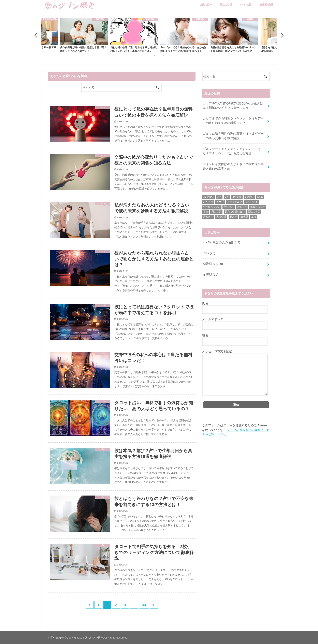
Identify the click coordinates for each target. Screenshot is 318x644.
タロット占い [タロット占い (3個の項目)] (235, 202)
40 (144, 605)
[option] (184, 35)
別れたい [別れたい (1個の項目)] (229, 207)
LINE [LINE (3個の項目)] (260, 197)
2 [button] (155, 56)
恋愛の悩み (206, 5)
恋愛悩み (213, 264)
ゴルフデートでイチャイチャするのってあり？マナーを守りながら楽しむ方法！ (232, 151)
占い (209, 253)
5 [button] (168, 56)
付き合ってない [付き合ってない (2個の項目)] (212, 207)
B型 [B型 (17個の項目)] (227, 197)
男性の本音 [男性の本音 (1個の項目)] (254, 212)
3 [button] (159, 56)
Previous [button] (36, 35)
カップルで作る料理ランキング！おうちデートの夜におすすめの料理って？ (233, 121)
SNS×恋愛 (246, 5)
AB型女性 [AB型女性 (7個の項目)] (208, 197)
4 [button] (163, 56)
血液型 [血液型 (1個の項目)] (244, 217)
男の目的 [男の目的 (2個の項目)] (216, 212)
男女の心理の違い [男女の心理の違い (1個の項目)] (235, 212)
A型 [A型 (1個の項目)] (219, 197)
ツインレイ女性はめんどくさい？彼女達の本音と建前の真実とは (233, 166)
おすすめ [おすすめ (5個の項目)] (208, 202)
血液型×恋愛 (266, 5)
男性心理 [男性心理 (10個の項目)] (221, 217)
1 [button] (150, 56)
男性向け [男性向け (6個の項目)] (208, 217)
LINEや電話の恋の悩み (221, 242)
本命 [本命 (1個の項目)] (206, 212)
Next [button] (282, 35)
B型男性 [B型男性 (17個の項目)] (249, 197)
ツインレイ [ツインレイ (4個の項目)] (251, 202)
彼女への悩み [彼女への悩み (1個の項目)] (258, 207)
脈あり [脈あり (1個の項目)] (233, 217)
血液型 (211, 275)
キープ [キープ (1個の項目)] (220, 202)
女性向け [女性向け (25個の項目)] (242, 207)
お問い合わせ (56, 638)
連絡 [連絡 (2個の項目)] (254, 217)
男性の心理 (226, 5)
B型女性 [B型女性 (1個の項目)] (237, 197)
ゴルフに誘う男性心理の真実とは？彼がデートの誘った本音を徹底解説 (233, 136)
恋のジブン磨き (94, 638)
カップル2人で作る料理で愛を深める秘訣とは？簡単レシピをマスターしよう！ (233, 105)
